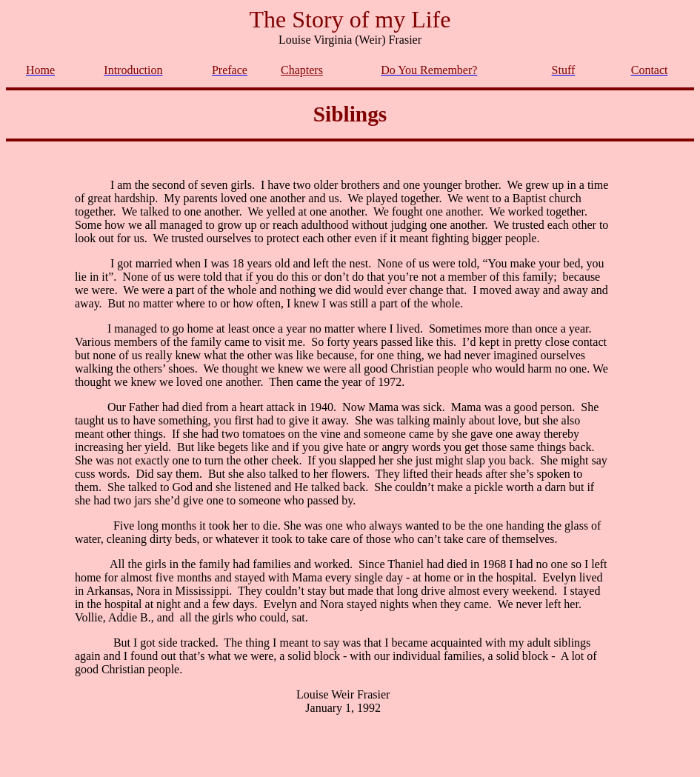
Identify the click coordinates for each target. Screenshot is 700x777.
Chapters (302, 70)
